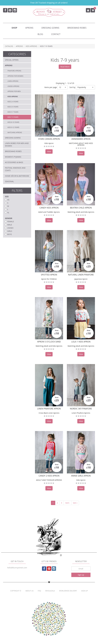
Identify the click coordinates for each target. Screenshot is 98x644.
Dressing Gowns (50, 28)
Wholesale (50, 591)
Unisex (10, 228)
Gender (9, 218)
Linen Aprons (13, 81)
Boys (10, 234)
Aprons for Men (14, 91)
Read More (65, 67)
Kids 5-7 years (13, 112)
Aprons (29, 28)
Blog (40, 34)
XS (8, 200)
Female (11, 221)
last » (75, 503)
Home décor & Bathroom (17, 176)
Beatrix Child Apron (81, 208)
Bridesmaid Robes (77, 28)
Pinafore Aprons (14, 71)
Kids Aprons (31, 46)
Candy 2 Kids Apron (49, 476)
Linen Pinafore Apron (49, 409)
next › (68, 503)
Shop (14, 28)
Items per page (51, 87)
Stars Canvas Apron (49, 139)
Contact (56, 34)
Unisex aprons (13, 86)
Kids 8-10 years (13, 122)
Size (7, 197)
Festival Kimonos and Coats (15, 169)
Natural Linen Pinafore (81, 275)
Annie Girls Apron (81, 476)
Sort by (72, 87)
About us (29, 591)
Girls (10, 231)
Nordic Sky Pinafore (81, 409)
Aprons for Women (15, 76)
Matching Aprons (15, 132)
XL (8, 213)
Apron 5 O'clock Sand (49, 342)
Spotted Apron (49, 275)
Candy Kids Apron (49, 208)
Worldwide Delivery (68, 591)
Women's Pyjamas (13, 157)
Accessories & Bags (14, 162)
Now (57, 128)
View (49, 151)
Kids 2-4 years (13, 102)
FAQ (39, 591)
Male (10, 225)
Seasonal (9, 181)
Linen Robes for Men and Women (17, 145)
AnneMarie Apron (81, 139)
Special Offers (12, 60)
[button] (85, 87)
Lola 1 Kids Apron (81, 342)
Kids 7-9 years (13, 117)
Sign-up (81, 575)
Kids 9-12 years (13, 127)
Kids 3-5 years (13, 107)
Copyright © (16, 591)
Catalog (9, 46)
